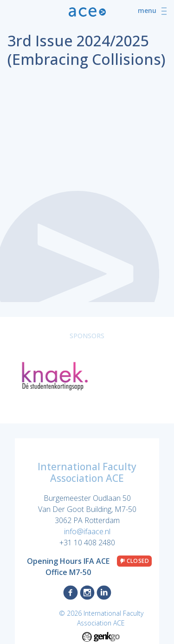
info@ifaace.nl (87, 531)
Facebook (71, 593)
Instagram (87, 593)
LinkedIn (104, 593)
